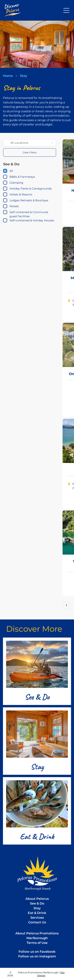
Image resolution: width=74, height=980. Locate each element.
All (11, 171)
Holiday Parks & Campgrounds (31, 189)
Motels (14, 206)
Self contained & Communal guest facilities (29, 214)
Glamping (16, 183)
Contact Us (37, 922)
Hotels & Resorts (21, 194)
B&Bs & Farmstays (22, 177)
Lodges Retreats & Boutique (29, 200)
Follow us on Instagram (37, 956)
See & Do (37, 697)
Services (37, 918)
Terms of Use (37, 943)
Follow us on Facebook (37, 952)
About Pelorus (37, 899)
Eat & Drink (37, 836)
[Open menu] (66, 10)
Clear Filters (30, 152)
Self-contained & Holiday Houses (32, 220)
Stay (37, 767)
